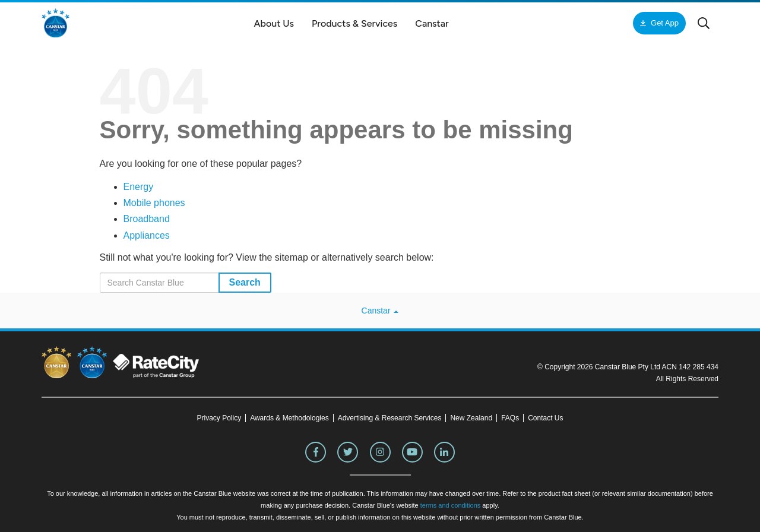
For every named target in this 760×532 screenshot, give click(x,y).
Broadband (147, 219)
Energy (139, 187)
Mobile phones (154, 203)
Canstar (380, 311)
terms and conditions (451, 505)
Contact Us (545, 418)
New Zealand (471, 418)
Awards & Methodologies (289, 418)
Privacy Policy (219, 418)
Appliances (147, 235)
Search (245, 282)
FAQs (510, 418)
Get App (665, 23)
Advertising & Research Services (390, 418)
